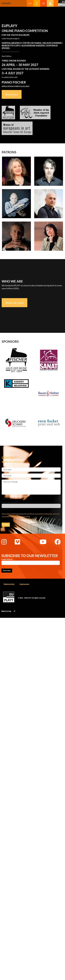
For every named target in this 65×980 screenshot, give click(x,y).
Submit (6, 525)
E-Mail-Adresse (7, 559)
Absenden (7, 571)
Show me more (14, 303)
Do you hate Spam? (9, 502)
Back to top (9, 611)
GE (44, 3)
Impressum (24, 584)
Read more (12, 94)
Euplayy (6, 3)
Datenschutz (9, 584)
